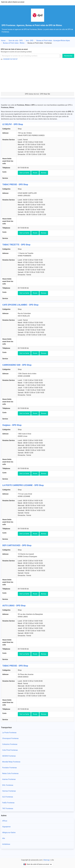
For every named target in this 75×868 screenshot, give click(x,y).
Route (35, 173)
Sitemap (46, 860)
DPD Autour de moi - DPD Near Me (37, 94)
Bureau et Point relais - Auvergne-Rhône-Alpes (53, 41)
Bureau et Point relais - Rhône (14, 43)
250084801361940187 (10, 59)
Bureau (44, 173)
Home (3, 41)
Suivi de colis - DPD (16, 41)
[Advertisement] (37, 77)
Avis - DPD (30, 41)
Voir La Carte (24, 173)
